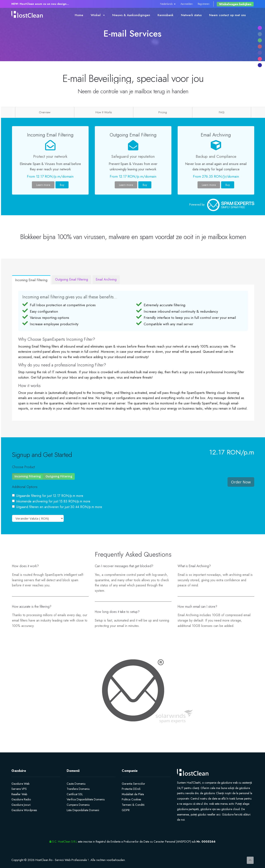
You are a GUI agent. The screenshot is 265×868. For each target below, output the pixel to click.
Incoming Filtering (28, 476)
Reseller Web (19, 794)
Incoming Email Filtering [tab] (31, 280)
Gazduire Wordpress (24, 810)
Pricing (163, 112)
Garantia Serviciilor (133, 784)
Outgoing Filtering (59, 476)
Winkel (98, 15)
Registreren (204, 4)
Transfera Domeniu (78, 789)
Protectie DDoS (131, 789)
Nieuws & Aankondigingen (131, 15)
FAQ (222, 112)
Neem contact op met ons (227, 15)
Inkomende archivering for (51, 501)
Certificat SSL (75, 794)
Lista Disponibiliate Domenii (83, 810)
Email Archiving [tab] (106, 279)
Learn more (43, 185)
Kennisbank (166, 15)
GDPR (126, 810)
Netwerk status (191, 15)
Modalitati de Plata (133, 794)
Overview (45, 112)
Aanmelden (187, 4)
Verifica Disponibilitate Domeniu (86, 799)
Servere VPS (19, 789)
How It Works (104, 112)
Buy (62, 185)
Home (79, 15)
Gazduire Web (20, 784)
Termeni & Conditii (133, 805)
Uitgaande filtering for (48, 496)
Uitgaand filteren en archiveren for (57, 507)
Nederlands (168, 4)
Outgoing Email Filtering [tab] (72, 279)
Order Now (241, 482)
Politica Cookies (131, 799)
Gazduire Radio (21, 799)
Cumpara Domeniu (78, 805)
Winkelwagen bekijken (235, 4)
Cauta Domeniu (76, 784)
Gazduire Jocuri (21, 805)
